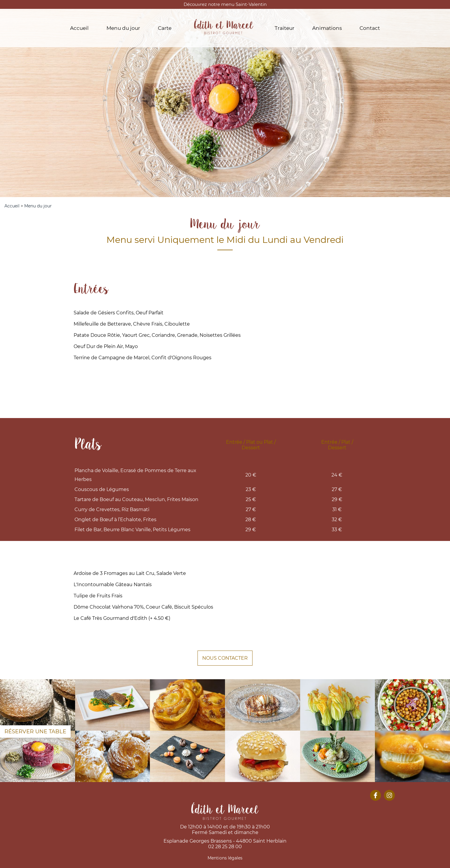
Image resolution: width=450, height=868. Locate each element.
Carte (165, 28)
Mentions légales (225, 858)
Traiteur (285, 28)
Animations (327, 28)
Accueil (79, 28)
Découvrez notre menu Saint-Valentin (225, 4)
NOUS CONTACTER (225, 658)
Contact (370, 28)
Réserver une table (35, 732)
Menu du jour (123, 28)
